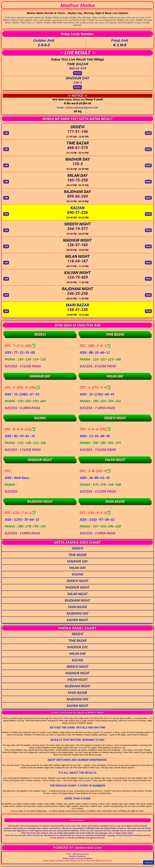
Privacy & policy (69, 859)
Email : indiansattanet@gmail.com (77, 108)
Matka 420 (100, 861)
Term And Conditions (84, 859)
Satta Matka (60, 861)
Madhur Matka (49, 861)
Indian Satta (90, 861)
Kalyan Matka (71, 861)
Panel (148, 133)
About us (73, 856)
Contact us (82, 856)
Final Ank (81, 861)
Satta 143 (108, 861)
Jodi (6, 133)
